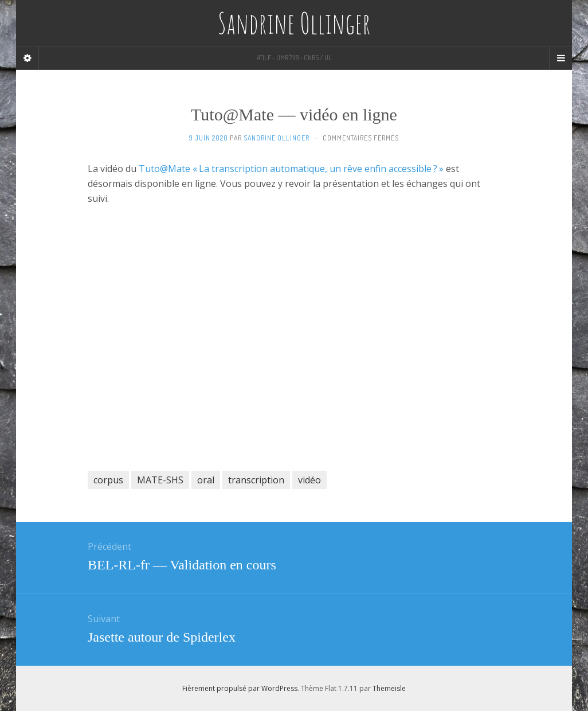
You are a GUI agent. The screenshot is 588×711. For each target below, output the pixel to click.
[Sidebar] (28, 58)
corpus (108, 480)
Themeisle (389, 688)
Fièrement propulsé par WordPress (240, 688)
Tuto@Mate (164, 169)
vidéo (309, 480)
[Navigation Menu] (560, 58)
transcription (256, 480)
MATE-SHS (160, 480)
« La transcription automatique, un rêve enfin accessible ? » (318, 169)
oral (206, 480)
